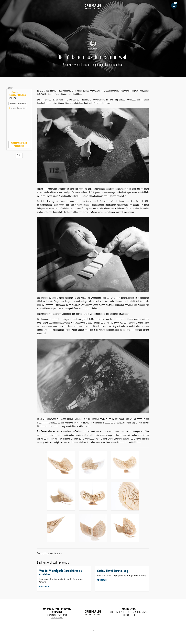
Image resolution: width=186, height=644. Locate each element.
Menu (175, 6)
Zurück (19, 155)
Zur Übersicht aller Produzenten (19, 145)
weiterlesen (44, 587)
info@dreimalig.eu (57, 618)
